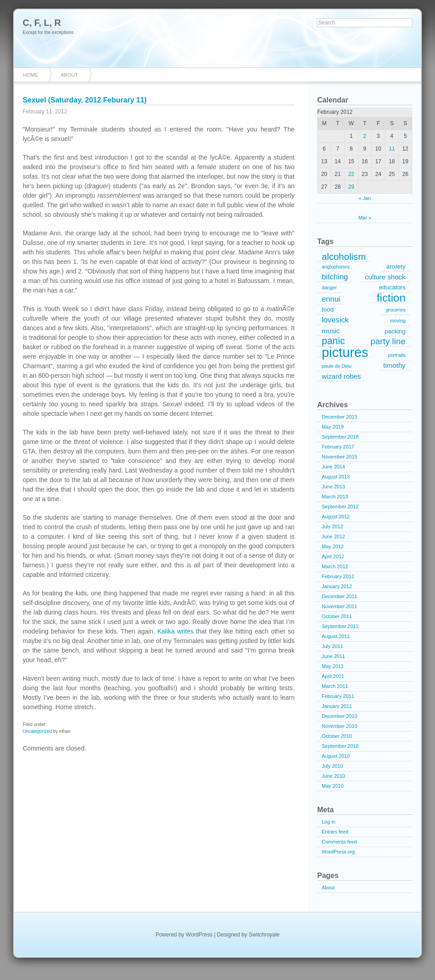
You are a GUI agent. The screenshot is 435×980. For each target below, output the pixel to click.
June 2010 (333, 776)
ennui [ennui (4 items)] (331, 299)
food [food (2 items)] (328, 310)
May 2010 (333, 786)
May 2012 (333, 546)
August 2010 (336, 756)
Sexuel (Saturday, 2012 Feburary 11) (85, 100)
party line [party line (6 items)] (388, 341)
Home (31, 75)
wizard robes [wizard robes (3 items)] (341, 376)
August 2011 (336, 636)
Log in (329, 822)
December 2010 (339, 716)
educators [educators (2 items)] (392, 287)
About (69, 75)
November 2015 (339, 457)
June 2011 (333, 656)
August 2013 (336, 477)
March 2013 (335, 497)
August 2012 (336, 517)
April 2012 (333, 556)
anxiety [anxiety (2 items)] (396, 266)
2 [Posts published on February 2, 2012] (365, 136)
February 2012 (338, 576)
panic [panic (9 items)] (333, 341)
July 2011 (332, 646)
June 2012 (333, 536)
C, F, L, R (42, 23)
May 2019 (333, 427)
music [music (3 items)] (331, 331)
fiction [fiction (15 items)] (391, 298)
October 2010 (337, 736)
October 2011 (337, 616)
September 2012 (340, 507)
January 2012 (337, 586)
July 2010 (332, 766)
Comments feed (339, 842)
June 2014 (333, 467)
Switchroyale (264, 935)
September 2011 (340, 626)
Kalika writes (175, 631)
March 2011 (335, 686)
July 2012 (332, 527)
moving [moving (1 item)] (398, 321)
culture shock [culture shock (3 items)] (385, 277)
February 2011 (338, 696)
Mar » (365, 218)
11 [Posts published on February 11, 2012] (392, 149)
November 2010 (339, 726)
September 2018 (340, 437)
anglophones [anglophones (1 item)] (336, 267)
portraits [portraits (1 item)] (397, 355)
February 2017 (338, 447)
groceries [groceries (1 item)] (396, 310)
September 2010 (340, 746)
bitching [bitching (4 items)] (335, 277)
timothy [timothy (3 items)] (394, 365)
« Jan (365, 198)
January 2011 (337, 706)
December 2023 (339, 417)
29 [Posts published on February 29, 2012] (351, 187)
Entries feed (335, 832)
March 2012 (335, 566)
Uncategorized (37, 731)
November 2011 (339, 606)
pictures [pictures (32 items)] (345, 352)
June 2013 (333, 487)
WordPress (199, 935)
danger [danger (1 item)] (329, 288)
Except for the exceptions (48, 32)
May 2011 (333, 666)
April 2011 (333, 676)
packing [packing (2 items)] (395, 331)
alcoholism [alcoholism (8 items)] (344, 257)
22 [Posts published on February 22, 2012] (351, 174)
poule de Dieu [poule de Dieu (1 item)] (337, 366)
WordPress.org (338, 852)
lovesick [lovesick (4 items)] (335, 320)
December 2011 (339, 596)
